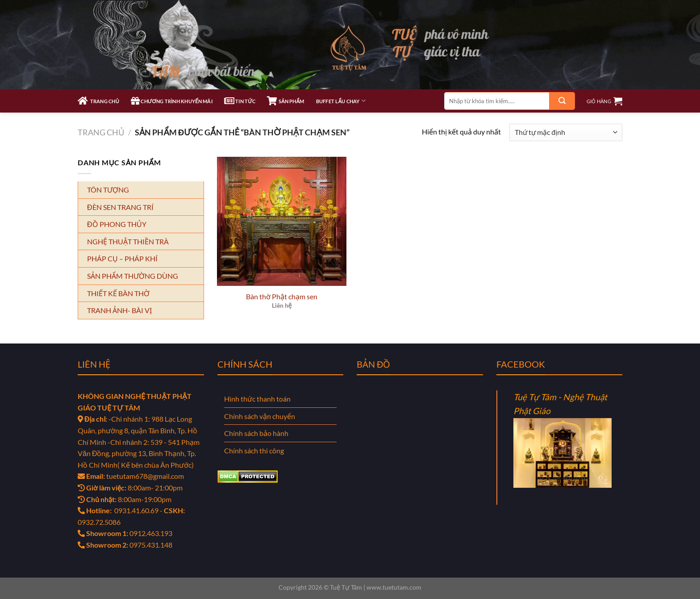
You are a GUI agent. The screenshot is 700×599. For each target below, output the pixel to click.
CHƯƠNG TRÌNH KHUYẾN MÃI (172, 101)
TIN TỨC (240, 101)
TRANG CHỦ (98, 101)
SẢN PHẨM (285, 101)
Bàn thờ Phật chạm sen (282, 296)
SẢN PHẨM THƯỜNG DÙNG (133, 276)
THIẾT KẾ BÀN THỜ (118, 293)
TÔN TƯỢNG (108, 190)
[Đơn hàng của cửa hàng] (566, 132)
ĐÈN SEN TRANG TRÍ (120, 207)
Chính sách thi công (254, 450)
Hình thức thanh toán (257, 399)
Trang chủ (101, 132)
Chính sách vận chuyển (260, 416)
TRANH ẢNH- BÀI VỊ (119, 310)
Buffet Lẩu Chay (341, 101)
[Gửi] (562, 101)
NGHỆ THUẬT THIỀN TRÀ (128, 241)
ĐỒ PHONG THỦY (117, 224)
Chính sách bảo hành (256, 433)
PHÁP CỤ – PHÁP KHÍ (122, 258)
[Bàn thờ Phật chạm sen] (282, 222)
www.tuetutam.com (394, 587)
